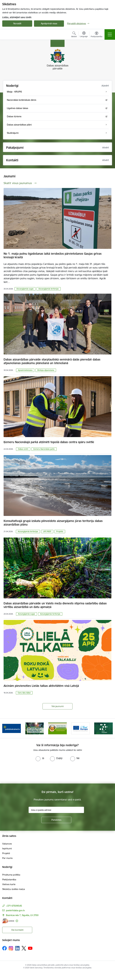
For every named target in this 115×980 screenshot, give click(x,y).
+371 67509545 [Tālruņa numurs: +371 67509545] (14, 906)
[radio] (40, 758)
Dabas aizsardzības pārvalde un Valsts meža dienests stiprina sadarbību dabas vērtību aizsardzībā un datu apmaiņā (55, 605)
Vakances (7, 844)
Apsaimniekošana (25, 370)
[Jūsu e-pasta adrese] (56, 810)
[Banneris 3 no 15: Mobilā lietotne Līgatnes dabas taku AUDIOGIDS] (57, 728)
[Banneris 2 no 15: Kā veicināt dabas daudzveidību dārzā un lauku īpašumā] (35, 728)
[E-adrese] (8, 921)
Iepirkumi (7, 848)
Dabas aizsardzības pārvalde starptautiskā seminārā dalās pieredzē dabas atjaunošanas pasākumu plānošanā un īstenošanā (52, 361)
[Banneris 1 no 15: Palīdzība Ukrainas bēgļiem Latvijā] (12, 728)
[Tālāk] (109, 728)
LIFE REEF (47, 531)
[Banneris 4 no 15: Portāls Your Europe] (81, 728)
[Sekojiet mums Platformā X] (24, 948)
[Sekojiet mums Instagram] (11, 948)
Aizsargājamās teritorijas (49, 289)
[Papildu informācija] (17, 921)
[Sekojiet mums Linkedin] (17, 948)
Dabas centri (23, 449)
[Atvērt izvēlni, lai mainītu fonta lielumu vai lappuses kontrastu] (97, 35)
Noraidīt (17, 23)
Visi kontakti (17, 930)
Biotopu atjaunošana (46, 370)
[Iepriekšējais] (6, 728)
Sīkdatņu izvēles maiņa (14, 889)
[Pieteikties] (56, 820)
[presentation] (25, 772)
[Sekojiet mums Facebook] (4, 948)
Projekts (60, 531)
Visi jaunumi (57, 706)
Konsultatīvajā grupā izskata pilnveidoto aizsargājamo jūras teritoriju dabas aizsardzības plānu (53, 523)
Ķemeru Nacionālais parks (44, 449)
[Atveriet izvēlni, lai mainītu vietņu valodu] (84, 35)
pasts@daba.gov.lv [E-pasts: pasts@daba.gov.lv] (15, 910)
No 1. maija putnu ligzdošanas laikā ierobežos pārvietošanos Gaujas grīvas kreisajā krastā (53, 255)
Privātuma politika (11, 875)
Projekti (6, 853)
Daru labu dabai (24, 693)
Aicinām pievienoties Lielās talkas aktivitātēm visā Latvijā (41, 686)
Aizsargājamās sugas (25, 289)
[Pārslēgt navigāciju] (110, 34)
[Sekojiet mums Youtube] (30, 948)
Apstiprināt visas (49, 23)
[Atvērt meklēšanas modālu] (74, 35)
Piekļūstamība (9, 879)
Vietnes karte (9, 884)
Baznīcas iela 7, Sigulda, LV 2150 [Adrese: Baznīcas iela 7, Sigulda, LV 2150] (22, 915)
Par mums (7, 858)
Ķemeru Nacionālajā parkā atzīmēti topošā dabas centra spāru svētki (49, 442)
